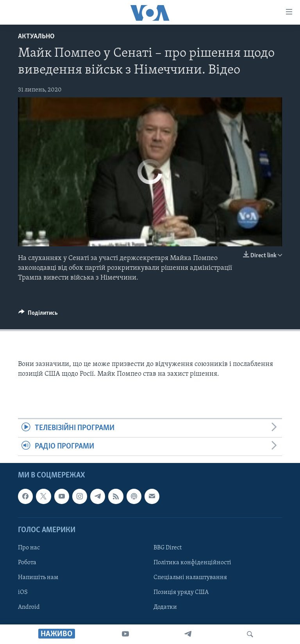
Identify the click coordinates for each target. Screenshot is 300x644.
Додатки (165, 607)
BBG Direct (168, 548)
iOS (23, 592)
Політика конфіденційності (192, 563)
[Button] (38, 315)
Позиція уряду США (181, 592)
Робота (27, 563)
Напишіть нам (38, 578)
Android (29, 607)
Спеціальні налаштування (190, 578)
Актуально (36, 37)
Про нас (29, 548)
